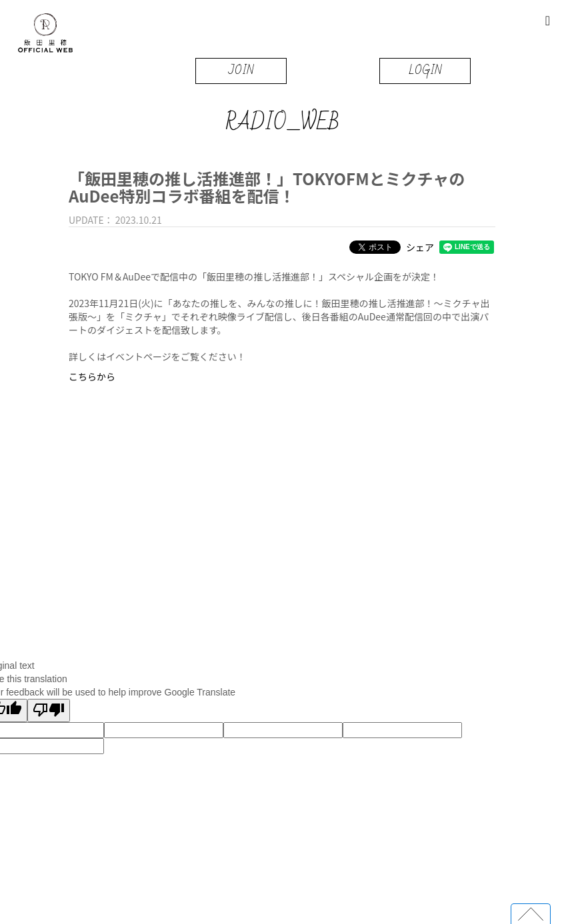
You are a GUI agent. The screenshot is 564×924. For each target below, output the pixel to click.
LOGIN (425, 70)
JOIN (241, 70)
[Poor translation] (49, 710)
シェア (420, 247)
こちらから (92, 376)
